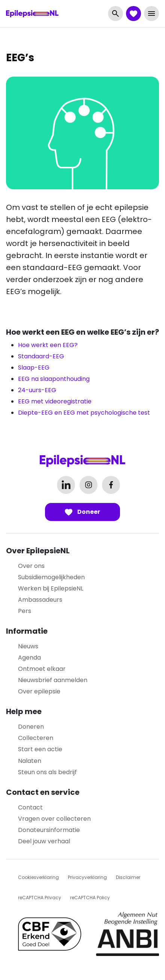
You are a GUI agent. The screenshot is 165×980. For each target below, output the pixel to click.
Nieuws (28, 646)
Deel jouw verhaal (44, 841)
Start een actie (40, 749)
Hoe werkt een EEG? (48, 345)
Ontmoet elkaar (42, 669)
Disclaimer (128, 877)
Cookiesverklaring (38, 877)
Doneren (31, 727)
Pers (25, 611)
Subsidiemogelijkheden (51, 577)
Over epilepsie (39, 691)
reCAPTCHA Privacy (40, 898)
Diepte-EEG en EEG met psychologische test (84, 413)
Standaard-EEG (41, 356)
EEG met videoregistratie (55, 401)
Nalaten (30, 761)
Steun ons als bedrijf (47, 772)
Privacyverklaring (87, 877)
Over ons (31, 566)
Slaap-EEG (34, 368)
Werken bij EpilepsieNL (51, 588)
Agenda (29, 658)
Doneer (82, 512)
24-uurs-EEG (37, 390)
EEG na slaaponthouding (54, 379)
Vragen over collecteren (54, 819)
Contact (30, 807)
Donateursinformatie (49, 830)
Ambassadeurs (40, 600)
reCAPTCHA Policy (90, 898)
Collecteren (36, 738)
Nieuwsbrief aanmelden (53, 680)
